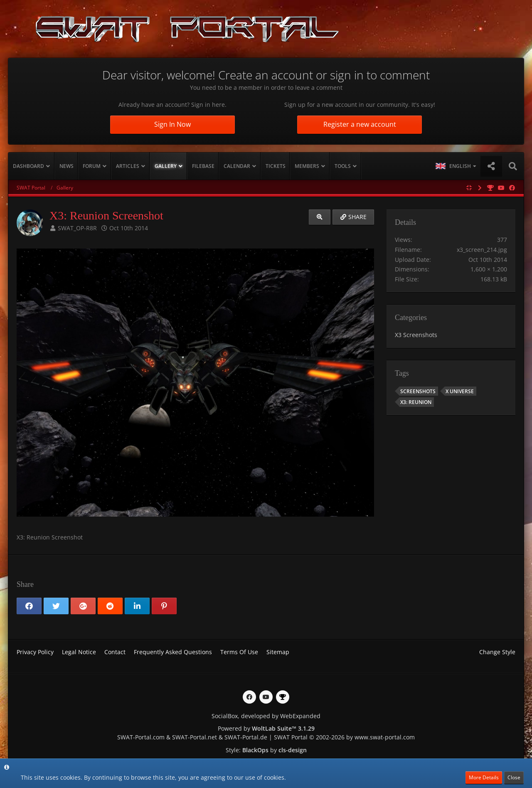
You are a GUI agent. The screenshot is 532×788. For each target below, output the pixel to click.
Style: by (266, 750)
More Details (484, 777)
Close (514, 777)
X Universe (460, 391)
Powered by (266, 728)
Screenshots (418, 391)
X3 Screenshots (416, 335)
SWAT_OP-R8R (77, 228)
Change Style (497, 652)
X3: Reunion (416, 402)
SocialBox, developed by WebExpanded (266, 716)
